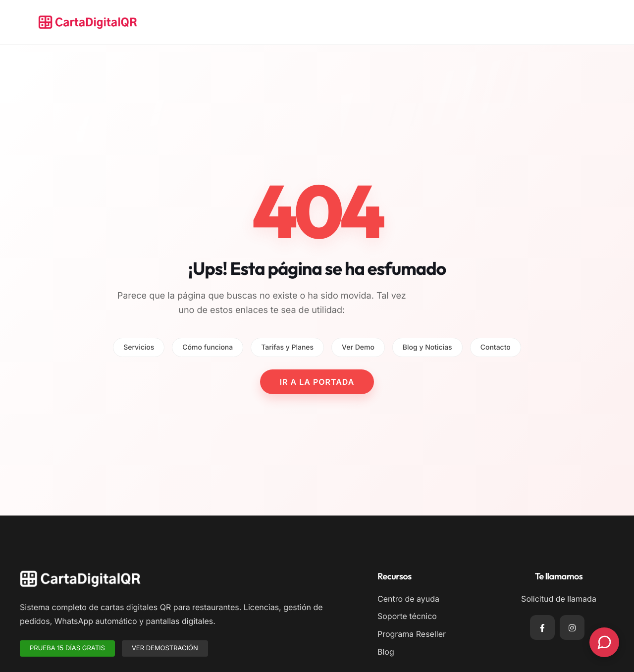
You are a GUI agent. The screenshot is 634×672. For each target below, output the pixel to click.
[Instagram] (572, 627)
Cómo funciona (208, 347)
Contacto (496, 347)
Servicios (139, 347)
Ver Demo (358, 347)
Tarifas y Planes (287, 347)
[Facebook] (542, 627)
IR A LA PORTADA (317, 382)
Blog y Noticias (427, 347)
